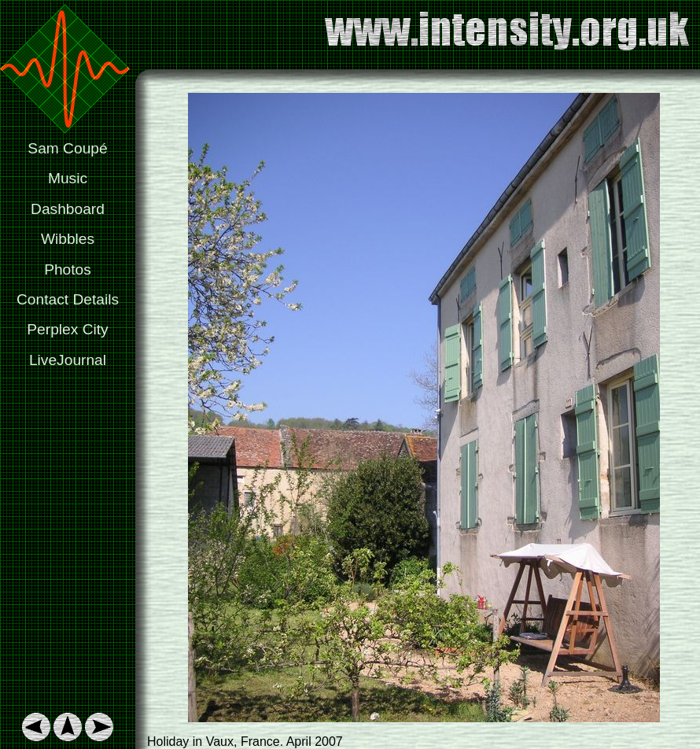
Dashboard (68, 209)
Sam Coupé (67, 148)
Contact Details (68, 299)
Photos (68, 269)
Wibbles (68, 239)
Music (68, 178)
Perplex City (67, 329)
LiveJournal (68, 360)
